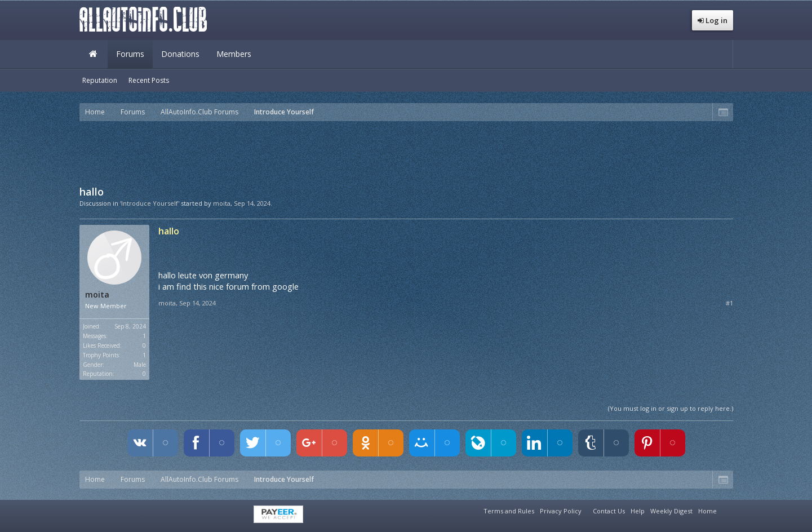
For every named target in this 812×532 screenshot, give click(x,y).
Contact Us (609, 511)
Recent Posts (149, 80)
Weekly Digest (671, 511)
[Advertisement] (406, 152)
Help (638, 511)
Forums (130, 54)
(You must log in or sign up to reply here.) (671, 408)
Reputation (100, 80)
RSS (726, 509)
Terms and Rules (509, 511)
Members (234, 54)
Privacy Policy (561, 511)
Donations (180, 54)
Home (94, 54)
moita (222, 203)
